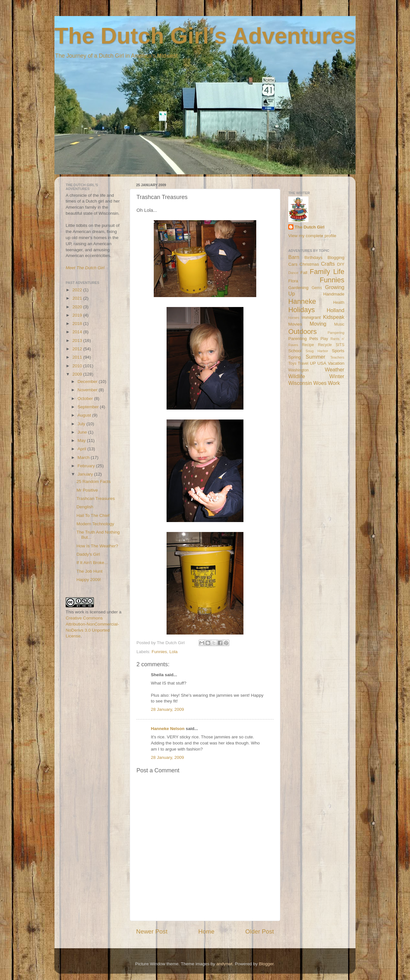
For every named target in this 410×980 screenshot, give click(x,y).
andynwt (224, 964)
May (82, 440)
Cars (293, 264)
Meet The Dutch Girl (85, 268)
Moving (318, 324)
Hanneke (302, 301)
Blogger (266, 964)
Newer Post (152, 931)
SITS (340, 345)
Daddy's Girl (88, 554)
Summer (315, 357)
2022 (78, 290)
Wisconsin (300, 383)
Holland (336, 310)
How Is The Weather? (97, 546)
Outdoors (303, 332)
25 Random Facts (94, 482)
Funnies (159, 652)
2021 (78, 298)
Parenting (298, 339)
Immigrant (311, 317)
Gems (317, 288)
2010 (78, 366)
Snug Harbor (317, 351)
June (83, 432)
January (86, 474)
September (89, 407)
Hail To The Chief (93, 515)
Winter (337, 376)
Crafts (328, 264)
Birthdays (314, 257)
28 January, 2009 (167, 709)
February (87, 466)
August (85, 415)
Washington (299, 370)
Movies (295, 324)
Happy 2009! (89, 580)
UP (313, 363)
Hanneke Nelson (168, 729)
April (82, 449)
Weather (335, 370)
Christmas (309, 264)
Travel (303, 363)
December (88, 382)
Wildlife (297, 376)
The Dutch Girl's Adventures (205, 36)
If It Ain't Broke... (92, 563)
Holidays (302, 310)
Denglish (85, 507)
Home (206, 931)
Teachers (337, 357)
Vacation (336, 363)
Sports (338, 351)
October (86, 399)
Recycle (325, 345)
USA (322, 363)
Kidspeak (334, 317)
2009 (78, 374)
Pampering (336, 333)
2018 (78, 324)
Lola (174, 652)
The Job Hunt (90, 571)
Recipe (308, 345)
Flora (293, 281)
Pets (314, 339)
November (88, 390)
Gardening (298, 288)
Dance (293, 273)
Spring (295, 357)
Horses (294, 318)
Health (339, 303)
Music (339, 324)
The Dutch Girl (310, 227)
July (82, 424)
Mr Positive (87, 490)
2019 (78, 315)
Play (324, 339)
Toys (292, 363)
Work (334, 383)
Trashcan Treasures (96, 498)
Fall (304, 273)
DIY (341, 264)
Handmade (334, 294)
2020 (78, 307)
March (84, 457)
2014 (78, 332)
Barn (294, 257)
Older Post (260, 931)
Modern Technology (95, 524)
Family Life (327, 272)
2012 (78, 349)
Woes (320, 383)
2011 (78, 357)
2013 (78, 341)
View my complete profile (312, 236)
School (295, 351)
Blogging (336, 257)
